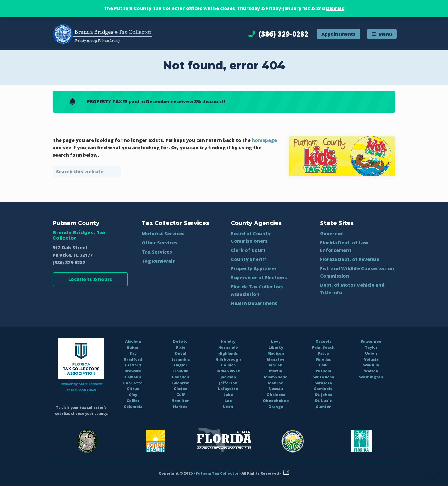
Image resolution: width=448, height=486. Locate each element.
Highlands (228, 353)
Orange (276, 407)
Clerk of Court (248, 250)
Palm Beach (323, 347)
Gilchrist (180, 383)
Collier (133, 401)
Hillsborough (228, 359)
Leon (228, 407)
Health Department (254, 303)
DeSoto (180, 341)
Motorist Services (163, 234)
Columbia (133, 407)
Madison (276, 353)
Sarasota (323, 383)
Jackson (228, 377)
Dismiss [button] (335, 8)
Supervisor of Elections (259, 278)
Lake (228, 395)
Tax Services (157, 252)
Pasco (323, 353)
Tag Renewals (158, 261)
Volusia (371, 359)
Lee (228, 401)
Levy (276, 341)
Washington (371, 377)
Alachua (133, 341)
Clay (133, 395)
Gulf (181, 395)
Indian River (228, 371)
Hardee (180, 407)
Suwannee (371, 341)
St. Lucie (323, 401)
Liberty (276, 347)
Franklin (181, 371)
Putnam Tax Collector (217, 473)
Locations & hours (90, 279)
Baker (133, 347)
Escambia (181, 359)
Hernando (228, 347)
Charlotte (133, 383)
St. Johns (323, 395)
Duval (181, 353)
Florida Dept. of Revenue (350, 259)
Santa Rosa (323, 377)
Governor (332, 234)
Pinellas (323, 359)
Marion (276, 365)
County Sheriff (248, 259)
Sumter (323, 407)
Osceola (323, 341)
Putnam (323, 371)
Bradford (133, 359)
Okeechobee (276, 401)
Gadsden (180, 377)
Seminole (323, 389)
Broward (133, 371)
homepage (264, 140)
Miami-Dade (276, 377)
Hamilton (181, 401)
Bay (133, 353)
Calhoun (133, 377)
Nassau (276, 389)
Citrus (133, 389)
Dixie (181, 347)
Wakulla (371, 365)
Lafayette (228, 389)
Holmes (228, 365)
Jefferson (228, 383)
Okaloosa (276, 395)
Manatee (276, 359)
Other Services (160, 243)
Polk (323, 365)
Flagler (180, 365)
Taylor (371, 347)
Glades (180, 389)
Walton (371, 371)
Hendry (228, 341)
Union (371, 353)
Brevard (133, 365)
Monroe (276, 383)
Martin (276, 371)
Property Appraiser (254, 268)
